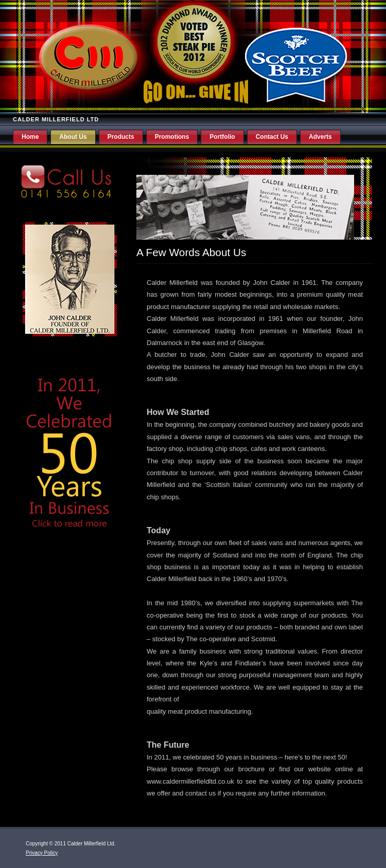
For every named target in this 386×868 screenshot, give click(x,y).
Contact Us (272, 137)
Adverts (320, 137)
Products (121, 137)
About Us (73, 137)
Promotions (172, 137)
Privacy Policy (42, 853)
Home (30, 137)
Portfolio (222, 137)
